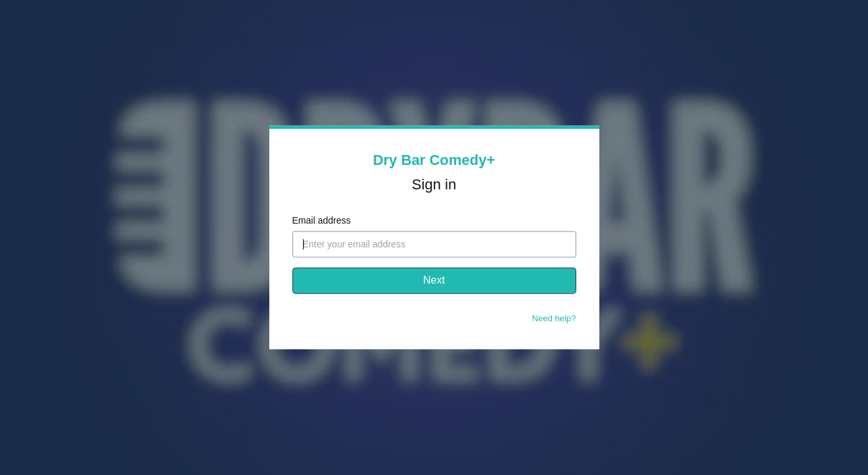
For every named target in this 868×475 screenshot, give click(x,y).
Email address (322, 221)
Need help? (554, 319)
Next (434, 281)
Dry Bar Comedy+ (434, 160)
